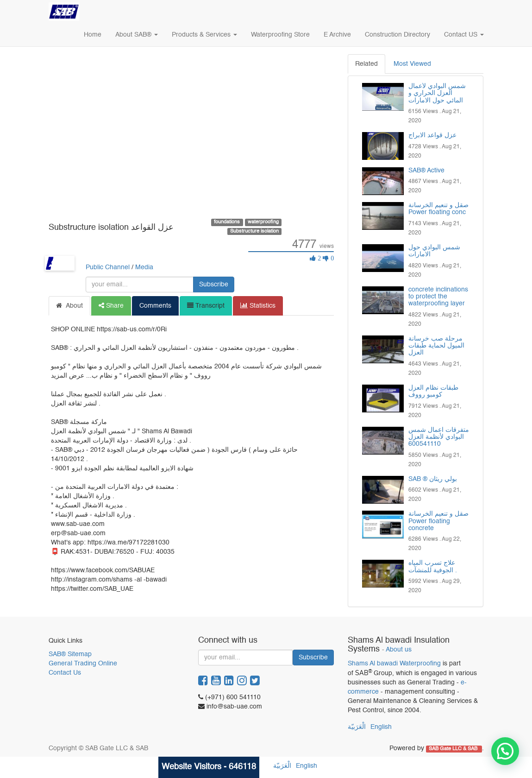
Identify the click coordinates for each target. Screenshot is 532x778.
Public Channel (108, 267)
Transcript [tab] (206, 306)
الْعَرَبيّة (357, 727)
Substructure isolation (254, 231)
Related (366, 64)
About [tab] (69, 306)
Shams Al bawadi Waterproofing (394, 664)
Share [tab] (111, 306)
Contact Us (65, 673)
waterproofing (263, 222)
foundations (227, 222)
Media (144, 267)
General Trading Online (83, 664)
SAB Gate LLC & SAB (454, 749)
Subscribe (214, 285)
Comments (155, 306)
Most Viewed (412, 64)
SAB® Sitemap (70, 654)
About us (399, 650)
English (381, 727)
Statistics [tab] (258, 306)
